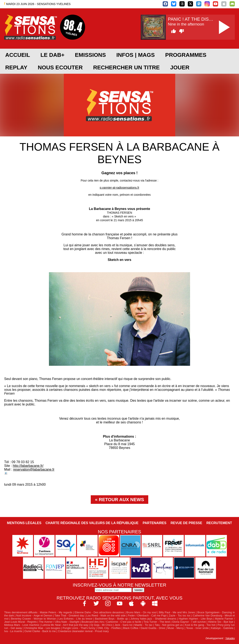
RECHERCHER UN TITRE (126, 67)
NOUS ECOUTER (60, 67)
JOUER (180, 67)
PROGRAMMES (186, 55)
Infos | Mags (135, 55)
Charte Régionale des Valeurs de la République (92, 523)
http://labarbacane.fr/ (28, 466)
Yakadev (230, 638)
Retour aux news (121, 500)
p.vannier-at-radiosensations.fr (119, 188)
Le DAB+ (52, 55)
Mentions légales (24, 523)
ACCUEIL (18, 55)
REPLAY (16, 67)
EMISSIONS (90, 55)
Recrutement (219, 523)
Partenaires (155, 523)
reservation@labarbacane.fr (34, 469)
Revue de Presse (186, 523)
